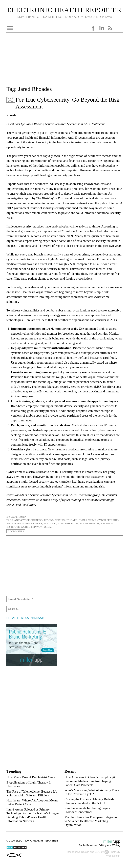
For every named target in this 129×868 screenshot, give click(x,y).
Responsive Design (78, 852)
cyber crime (87, 520)
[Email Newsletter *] (32, 599)
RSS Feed (110, 28)
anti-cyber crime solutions (34, 520)
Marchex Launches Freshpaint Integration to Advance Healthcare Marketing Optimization (91, 821)
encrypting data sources (24, 523)
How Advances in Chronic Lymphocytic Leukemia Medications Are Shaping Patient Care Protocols (90, 781)
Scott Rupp (18, 517)
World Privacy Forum (36, 527)
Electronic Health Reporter (64, 10)
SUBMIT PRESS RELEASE (25, 618)
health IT (50, 523)
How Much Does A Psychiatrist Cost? (31, 777)
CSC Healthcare (66, 520)
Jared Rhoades (68, 523)
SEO (98, 852)
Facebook (93, 28)
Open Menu (10, 28)
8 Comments (16, 531)
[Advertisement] (64, 61)
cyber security (108, 520)
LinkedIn (102, 28)
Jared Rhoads (89, 523)
